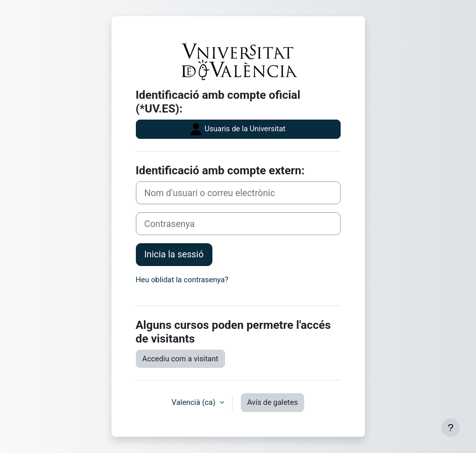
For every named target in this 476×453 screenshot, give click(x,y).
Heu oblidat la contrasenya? (182, 280)
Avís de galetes (273, 402)
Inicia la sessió (174, 254)
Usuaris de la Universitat (238, 129)
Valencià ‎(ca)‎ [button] (195, 402)
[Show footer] (451, 428)
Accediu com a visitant (180, 359)
